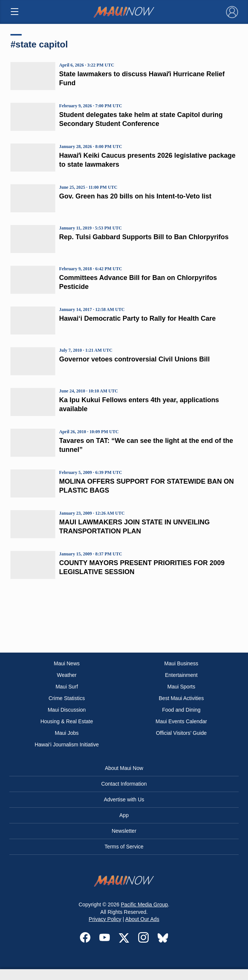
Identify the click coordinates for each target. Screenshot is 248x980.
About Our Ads (142, 919)
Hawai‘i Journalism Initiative (67, 745)
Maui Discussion (67, 710)
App (124, 815)
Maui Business (181, 663)
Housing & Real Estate (67, 721)
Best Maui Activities (181, 698)
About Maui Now (124, 768)
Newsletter (124, 831)
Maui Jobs (67, 733)
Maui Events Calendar (181, 721)
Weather (67, 675)
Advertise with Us (124, 799)
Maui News (67, 663)
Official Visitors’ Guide (181, 733)
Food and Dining (181, 710)
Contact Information (124, 784)
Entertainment (181, 675)
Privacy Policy (105, 919)
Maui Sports (181, 687)
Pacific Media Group (145, 905)
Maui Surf (67, 687)
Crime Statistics (67, 698)
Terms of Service (124, 847)
